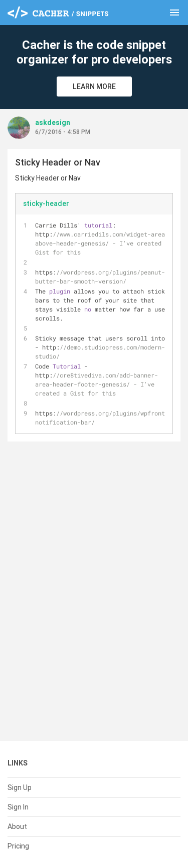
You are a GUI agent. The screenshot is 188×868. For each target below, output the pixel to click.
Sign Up (20, 787)
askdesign (53, 122)
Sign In (18, 807)
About (17, 826)
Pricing (18, 846)
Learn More (94, 86)
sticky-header (46, 203)
